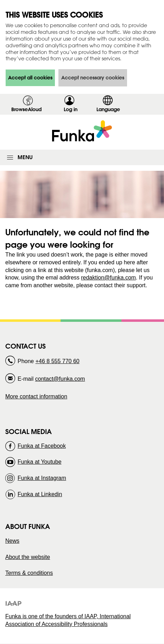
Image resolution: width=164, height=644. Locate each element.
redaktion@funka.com (108, 278)
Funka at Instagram (42, 478)
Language (108, 109)
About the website (28, 557)
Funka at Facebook (42, 446)
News (12, 541)
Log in (73, 110)
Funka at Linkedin (40, 494)
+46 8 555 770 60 (58, 361)
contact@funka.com (60, 379)
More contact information (36, 396)
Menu (25, 157)
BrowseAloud (26, 109)
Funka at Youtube (40, 462)
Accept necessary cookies (93, 78)
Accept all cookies (30, 78)
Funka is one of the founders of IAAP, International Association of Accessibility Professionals (68, 620)
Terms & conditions (29, 573)
